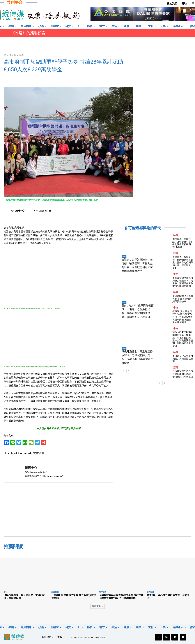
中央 (124, 256)
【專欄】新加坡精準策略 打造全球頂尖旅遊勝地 (74, 597)
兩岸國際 (103, 592)
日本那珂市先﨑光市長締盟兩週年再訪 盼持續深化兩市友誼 (183, 374)
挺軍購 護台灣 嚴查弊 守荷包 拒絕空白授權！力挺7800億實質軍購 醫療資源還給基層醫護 (182, 317)
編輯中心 (20, 210)
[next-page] (128, 371)
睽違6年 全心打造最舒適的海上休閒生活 (168, 597)
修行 (5, 592)
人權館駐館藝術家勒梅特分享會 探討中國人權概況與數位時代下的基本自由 (121, 597)
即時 (124, 348)
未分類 (13, 55)
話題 (22, 55)
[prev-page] (123, 371)
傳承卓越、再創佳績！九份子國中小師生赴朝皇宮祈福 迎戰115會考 (183, 243)
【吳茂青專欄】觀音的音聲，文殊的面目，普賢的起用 (24, 597)
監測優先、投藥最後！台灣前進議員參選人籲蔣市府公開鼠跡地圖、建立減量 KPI (183, 262)
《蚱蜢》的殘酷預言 (28, 33)
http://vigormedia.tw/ (36, 472)
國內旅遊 (150, 592)
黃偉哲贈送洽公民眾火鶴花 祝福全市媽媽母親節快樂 (183, 299)
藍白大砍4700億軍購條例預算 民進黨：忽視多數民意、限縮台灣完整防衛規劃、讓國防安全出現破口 (183, 339)
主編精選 (55, 592)
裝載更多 (97, 606)
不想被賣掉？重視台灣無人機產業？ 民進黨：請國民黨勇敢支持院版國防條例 (183, 282)
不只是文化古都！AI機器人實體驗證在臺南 (183, 359)
